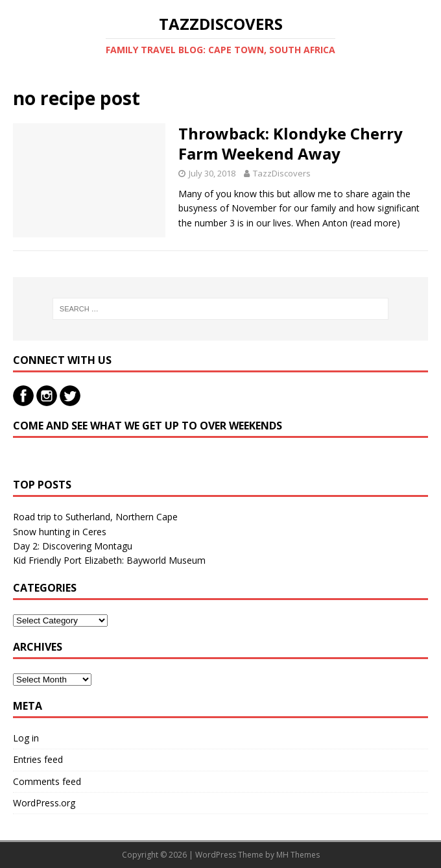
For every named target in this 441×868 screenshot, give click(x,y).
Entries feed (38, 759)
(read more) (375, 223)
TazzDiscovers (282, 173)
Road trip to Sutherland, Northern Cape (95, 517)
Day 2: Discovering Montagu (73, 546)
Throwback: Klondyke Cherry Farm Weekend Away (291, 143)
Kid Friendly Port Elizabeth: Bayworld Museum (109, 560)
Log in (26, 738)
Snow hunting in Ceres (60, 532)
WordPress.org (44, 803)
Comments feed (47, 781)
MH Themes (298, 855)
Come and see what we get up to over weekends (148, 426)
